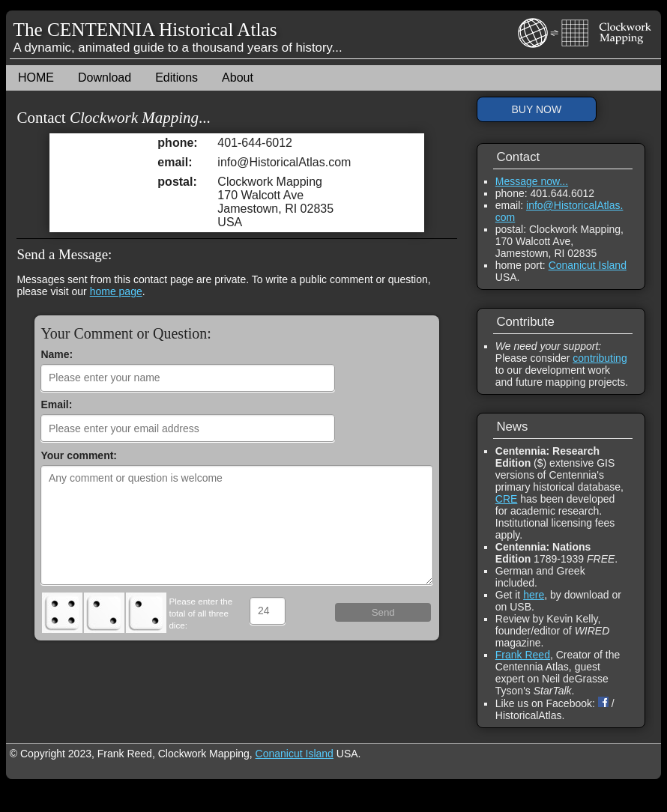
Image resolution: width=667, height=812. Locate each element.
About (238, 78)
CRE (507, 499)
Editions (176, 78)
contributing (600, 358)
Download (105, 78)
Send (383, 612)
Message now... (532, 181)
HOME (36, 78)
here (534, 595)
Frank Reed (523, 655)
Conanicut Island (588, 265)
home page (116, 291)
